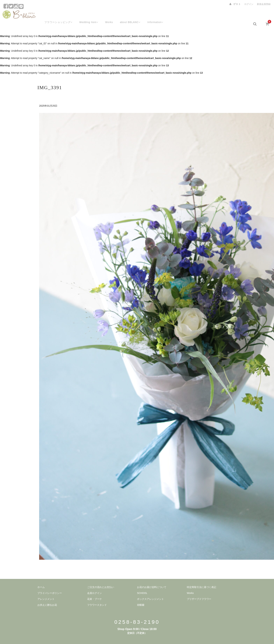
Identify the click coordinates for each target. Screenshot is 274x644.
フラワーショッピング (54, 15)
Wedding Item (85, 15)
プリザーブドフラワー (199, 590)
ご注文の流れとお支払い (101, 578)
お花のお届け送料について (152, 578)
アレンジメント (46, 590)
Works (106, 15)
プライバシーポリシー (50, 584)
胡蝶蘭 (141, 596)
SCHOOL (142, 584)
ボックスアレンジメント (150, 590)
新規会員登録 (264, 4)
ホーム (41, 578)
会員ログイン (95, 584)
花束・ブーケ (95, 590)
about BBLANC (128, 15)
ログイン (249, 4)
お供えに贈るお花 (47, 596)
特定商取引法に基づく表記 (201, 578)
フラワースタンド (97, 596)
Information (154, 15)
